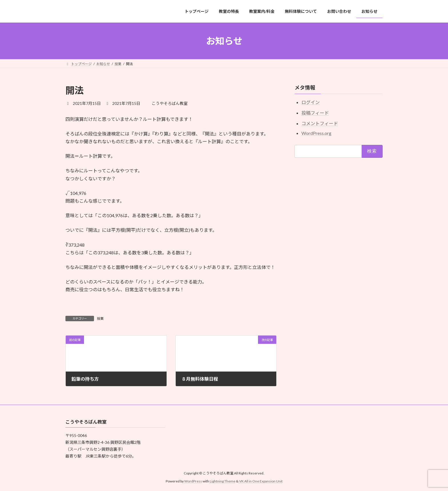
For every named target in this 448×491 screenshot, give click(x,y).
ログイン (311, 102)
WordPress (193, 481)
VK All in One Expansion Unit (261, 481)
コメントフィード (320, 123)
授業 (100, 319)
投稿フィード (315, 113)
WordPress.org (316, 133)
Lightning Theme (223, 481)
